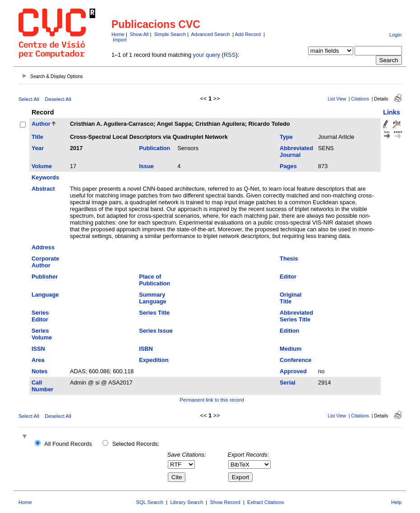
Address (43, 247)
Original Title (291, 298)
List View (337, 99)
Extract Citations (265, 502)
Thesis (289, 259)
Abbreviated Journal (296, 151)
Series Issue (156, 331)
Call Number (42, 386)
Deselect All (58, 99)
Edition (289, 331)
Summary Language (152, 298)
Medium (291, 349)
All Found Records (68, 444)
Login (395, 35)
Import (120, 40)
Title (37, 137)
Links (392, 112)
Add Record (248, 34)
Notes (40, 371)
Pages (288, 166)
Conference (295, 360)
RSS (230, 55)
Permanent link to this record (212, 400)
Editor (288, 277)
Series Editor (40, 316)
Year (38, 148)
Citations (360, 99)
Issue (146, 166)
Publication (155, 148)
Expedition (154, 360)
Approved (293, 371)
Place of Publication (155, 280)
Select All (29, 99)
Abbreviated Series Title (296, 316)
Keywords (45, 177)
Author (41, 124)
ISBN (146, 349)
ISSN (38, 349)
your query (207, 55)
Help (396, 502)
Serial (288, 382)
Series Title (154, 313)
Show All (139, 34)
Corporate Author (45, 262)
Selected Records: (136, 444)
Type (286, 137)
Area (38, 360)
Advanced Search (210, 34)
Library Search (187, 502)
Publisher (45, 277)
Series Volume (42, 334)
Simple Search (170, 34)
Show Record (225, 502)
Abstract (43, 189)
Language (45, 295)
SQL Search (150, 502)
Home (118, 34)
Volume (42, 166)
